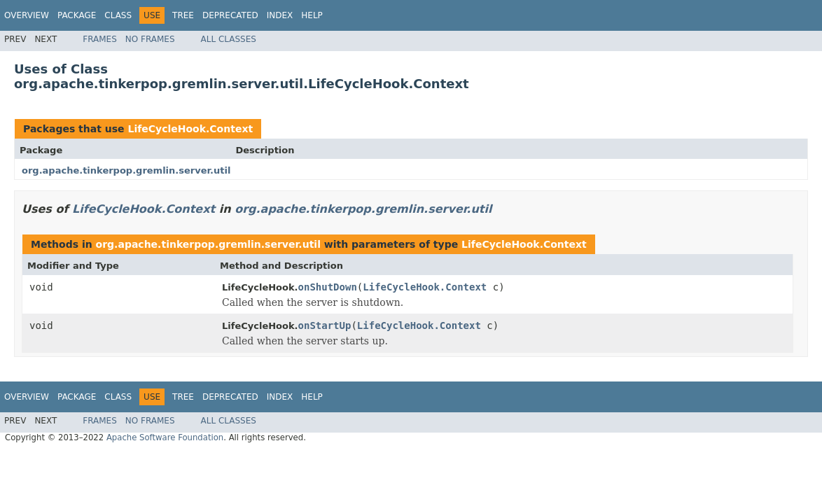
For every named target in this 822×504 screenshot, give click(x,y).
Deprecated (230, 15)
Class (118, 15)
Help (312, 15)
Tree (183, 15)
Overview (27, 15)
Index (280, 15)
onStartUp (325, 325)
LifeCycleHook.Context (190, 129)
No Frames (150, 39)
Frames (100, 39)
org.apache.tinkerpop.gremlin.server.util (126, 170)
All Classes (229, 39)
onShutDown (328, 287)
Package (77, 15)
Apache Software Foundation (165, 437)
